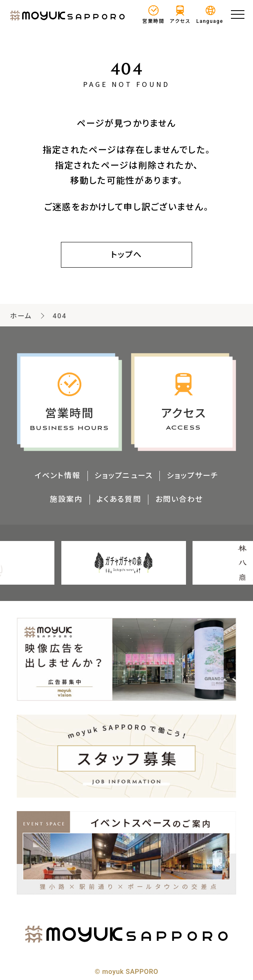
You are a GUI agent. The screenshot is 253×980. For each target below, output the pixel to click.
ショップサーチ (193, 476)
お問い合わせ (179, 499)
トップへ (127, 255)
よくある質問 (119, 499)
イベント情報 (57, 476)
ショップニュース (124, 476)
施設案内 (66, 499)
